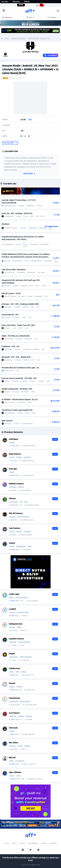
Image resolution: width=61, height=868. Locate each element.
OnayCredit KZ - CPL (10, 315)
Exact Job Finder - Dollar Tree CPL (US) (18, 325)
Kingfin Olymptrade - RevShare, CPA (17, 389)
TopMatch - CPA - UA (10, 346)
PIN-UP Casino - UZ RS (11, 293)
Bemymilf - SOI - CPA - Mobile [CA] (16, 357)
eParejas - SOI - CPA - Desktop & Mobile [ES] (20, 304)
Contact (44, 843)
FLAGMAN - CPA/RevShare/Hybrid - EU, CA (20, 399)
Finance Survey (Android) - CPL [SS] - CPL (19, 378)
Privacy (22, 843)
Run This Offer (10, 143)
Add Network (33, 843)
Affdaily (27, 2)
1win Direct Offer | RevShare (14, 270)
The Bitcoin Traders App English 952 (17, 410)
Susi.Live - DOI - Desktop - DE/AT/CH (17, 213)
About (14, 843)
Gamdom (5, 224)
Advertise (53, 843)
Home (6, 39)
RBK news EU (7, 421)
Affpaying (16, 2)
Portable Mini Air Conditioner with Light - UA (20, 368)
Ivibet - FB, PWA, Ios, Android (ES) (16, 336)
